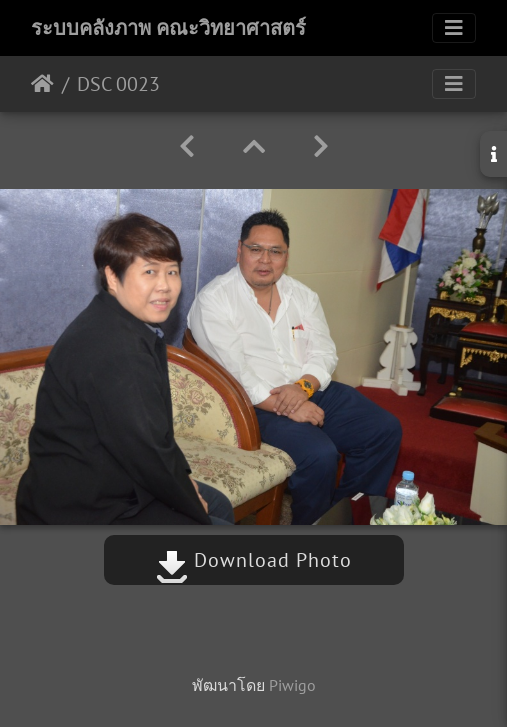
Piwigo (292, 685)
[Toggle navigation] (454, 28)
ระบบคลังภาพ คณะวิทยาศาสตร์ (168, 28)
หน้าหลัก (42, 84)
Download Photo (254, 560)
